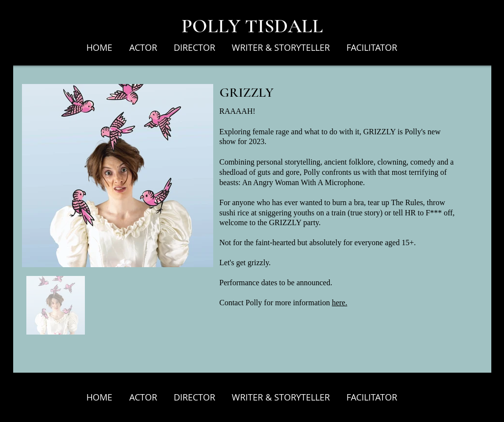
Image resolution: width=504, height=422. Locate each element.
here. (340, 303)
